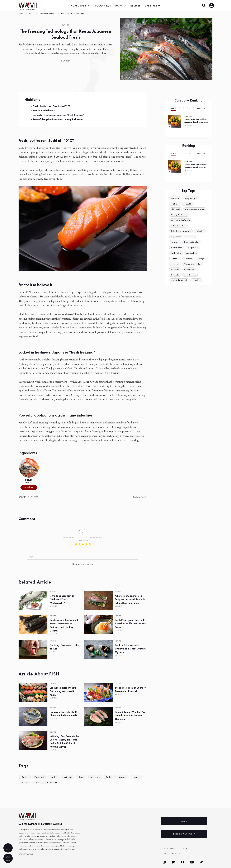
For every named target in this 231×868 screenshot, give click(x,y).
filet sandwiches (192, 242)
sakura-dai (96, 777)
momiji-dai (67, 777)
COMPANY (169, 848)
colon (175, 264)
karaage (123, 777)
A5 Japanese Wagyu (195, 209)
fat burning (176, 253)
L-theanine (189, 269)
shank (200, 231)
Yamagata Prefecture (181, 220)
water (136, 777)
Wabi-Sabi (39, 777)
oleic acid (176, 209)
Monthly (201, 108)
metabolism (52, 782)
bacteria (175, 275)
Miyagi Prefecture (179, 215)
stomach (188, 258)
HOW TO (121, 6)
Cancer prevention (193, 264)
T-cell (196, 280)
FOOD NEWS (103, 6)
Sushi (81, 777)
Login (31, 557)
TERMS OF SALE (171, 854)
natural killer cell (179, 280)
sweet (25, 782)
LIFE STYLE (151, 6)
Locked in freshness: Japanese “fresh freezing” (59, 115)
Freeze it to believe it (44, 110)
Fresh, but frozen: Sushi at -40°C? (52, 106)
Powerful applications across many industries (58, 119)
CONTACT (184, 848)
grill (53, 777)
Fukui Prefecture (178, 226)
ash (38, 782)
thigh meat (176, 237)
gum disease (190, 275)
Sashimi (110, 777)
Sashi (25, 777)
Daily (173, 108)
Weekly (186, 108)
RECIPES (135, 6)
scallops (95, 332)
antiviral (175, 269)
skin (175, 258)
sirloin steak (177, 248)
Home (21, 13)
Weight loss (193, 248)
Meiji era (175, 198)
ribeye (175, 242)
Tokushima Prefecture (181, 231)
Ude (190, 237)
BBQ (175, 204)
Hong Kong (190, 198)
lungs (202, 258)
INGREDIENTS (78, 6)
